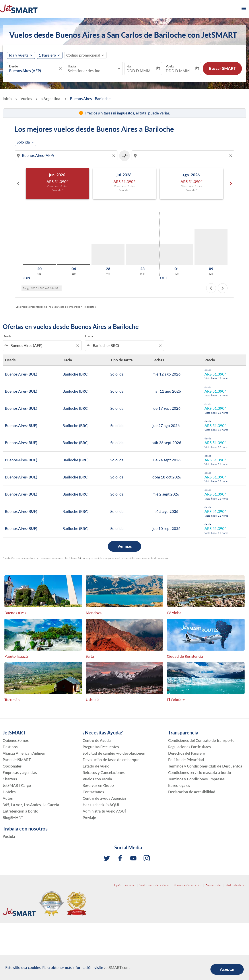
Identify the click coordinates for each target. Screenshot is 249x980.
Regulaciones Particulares (189, 747)
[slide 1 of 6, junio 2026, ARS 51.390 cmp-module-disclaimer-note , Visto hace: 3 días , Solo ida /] (57, 184)
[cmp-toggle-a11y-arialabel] (124, 156)
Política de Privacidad (186, 760)
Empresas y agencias (20, 772)
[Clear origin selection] (114, 156)
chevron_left (211, 288)
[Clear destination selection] (231, 156)
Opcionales (12, 766)
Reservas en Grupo (98, 785)
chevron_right (223, 288)
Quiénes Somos (16, 740)
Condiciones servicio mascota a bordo (200, 772)
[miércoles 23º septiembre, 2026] (142, 255)
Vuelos (26, 99)
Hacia (72, 66)
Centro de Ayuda (97, 740)
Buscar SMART (222, 68)
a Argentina (51, 99)
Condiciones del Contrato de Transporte (201, 740)
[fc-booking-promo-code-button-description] (83, 55)
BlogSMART (13, 818)
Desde (13, 66)
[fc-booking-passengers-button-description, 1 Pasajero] (47, 55)
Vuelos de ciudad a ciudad (155, 885)
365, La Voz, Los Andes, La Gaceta (31, 805)
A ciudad (130, 885)
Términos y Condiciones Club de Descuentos (205, 766)
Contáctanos (93, 792)
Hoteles (9, 792)
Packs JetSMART (17, 760)
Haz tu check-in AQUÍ (101, 805)
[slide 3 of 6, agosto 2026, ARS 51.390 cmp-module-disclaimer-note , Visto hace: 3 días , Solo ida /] (192, 184)
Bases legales (179, 785)
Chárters (10, 779)
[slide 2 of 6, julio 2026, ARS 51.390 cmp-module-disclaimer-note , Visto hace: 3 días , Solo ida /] (125, 184)
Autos (8, 798)
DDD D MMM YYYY (141, 71)
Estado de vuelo (96, 766)
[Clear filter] (78, 346)
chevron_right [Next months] (231, 184)
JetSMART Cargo (17, 785)
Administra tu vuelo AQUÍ (104, 811)
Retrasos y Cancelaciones (104, 772)
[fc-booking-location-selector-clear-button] (61, 69)
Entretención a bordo (20, 811)
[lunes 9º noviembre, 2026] (211, 247)
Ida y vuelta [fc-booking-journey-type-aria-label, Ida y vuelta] (19, 55)
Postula (9, 836)
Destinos (10, 747)
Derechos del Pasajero (187, 753)
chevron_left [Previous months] (18, 184)
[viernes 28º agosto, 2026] (108, 255)
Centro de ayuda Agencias (104, 798)
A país (117, 885)
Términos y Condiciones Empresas (196, 779)
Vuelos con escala (97, 779)
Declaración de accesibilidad (192, 792)
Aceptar (227, 969)
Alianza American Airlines (24, 753)
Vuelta (170, 66)
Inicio (7, 99)
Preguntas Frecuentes (101, 747)
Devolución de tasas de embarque (111, 760)
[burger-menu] (243, 9)
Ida (129, 66)
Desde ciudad (214, 885)
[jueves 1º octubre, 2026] (177, 255)
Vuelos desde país (236, 885)
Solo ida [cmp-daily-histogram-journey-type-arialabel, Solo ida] (23, 142)
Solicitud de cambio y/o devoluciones (114, 753)
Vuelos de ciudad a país (188, 885)
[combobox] (33, 71)
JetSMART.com (117, 967)
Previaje (89, 818)
